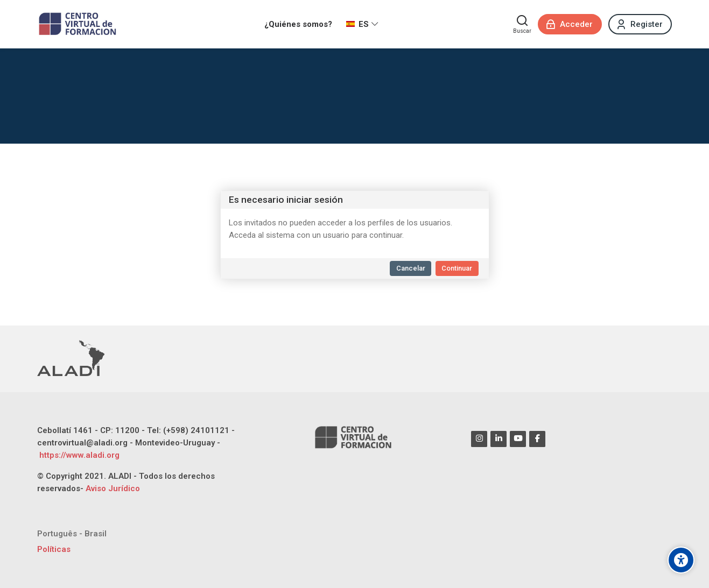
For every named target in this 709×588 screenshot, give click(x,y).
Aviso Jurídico (113, 488)
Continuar (457, 268)
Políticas (54, 549)
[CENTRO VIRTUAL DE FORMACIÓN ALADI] (79, 24)
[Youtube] (518, 439)
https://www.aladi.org (78, 455)
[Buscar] (522, 24)
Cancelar (411, 268)
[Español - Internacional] (362, 24)
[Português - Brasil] (72, 534)
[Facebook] (537, 439)
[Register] (640, 24)
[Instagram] (479, 439)
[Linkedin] (499, 439)
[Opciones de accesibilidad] (681, 560)
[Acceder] (570, 24)
